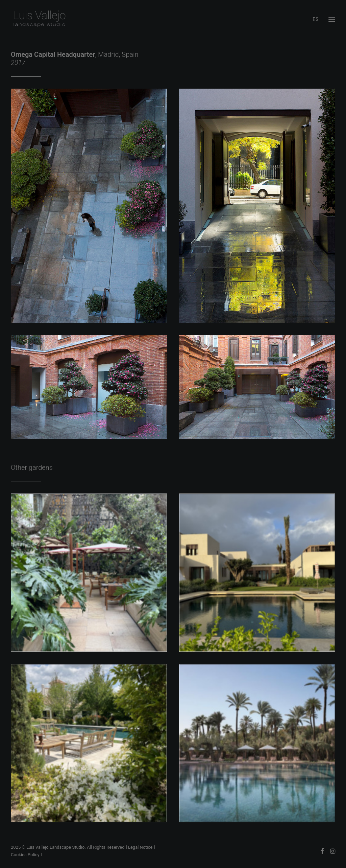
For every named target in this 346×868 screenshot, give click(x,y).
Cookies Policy (25, 855)
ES (316, 19)
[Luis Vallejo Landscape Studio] (39, 19)
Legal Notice (140, 847)
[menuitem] (317, 19)
